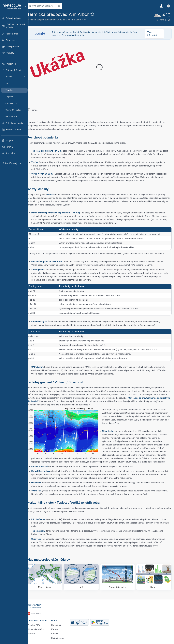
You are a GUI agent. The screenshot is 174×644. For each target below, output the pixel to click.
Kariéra (58, 631)
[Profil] (161, 6)
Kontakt (59, 635)
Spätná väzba (61, 640)
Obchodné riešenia (41, 621)
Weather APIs (37, 626)
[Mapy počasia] (48, 580)
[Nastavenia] (168, 6)
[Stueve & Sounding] (119, 580)
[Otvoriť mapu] (63, 6)
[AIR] (84, 580)
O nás (58, 621)
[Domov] (11, 6)
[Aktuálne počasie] (161, 16)
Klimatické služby (39, 631)
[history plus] (154, 580)
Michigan (35, 20)
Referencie (60, 626)
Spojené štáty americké (52, 20)
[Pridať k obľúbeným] (96, 14)
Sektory (35, 635)
